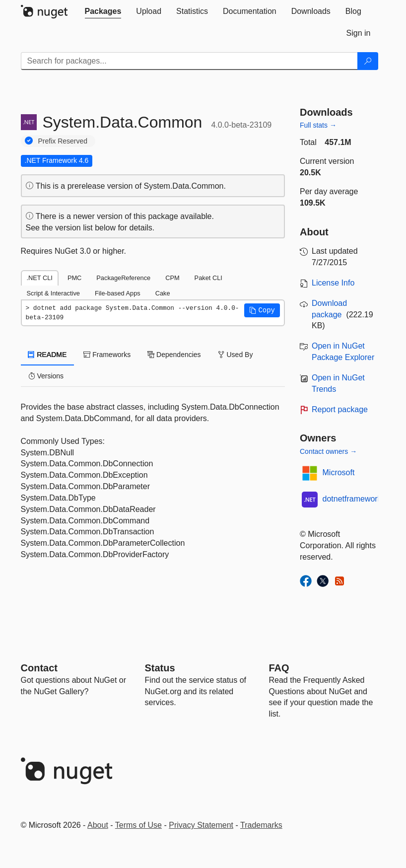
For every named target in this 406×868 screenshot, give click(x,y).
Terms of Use (138, 825)
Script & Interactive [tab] (53, 293)
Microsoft (339, 472)
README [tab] (48, 355)
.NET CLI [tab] (40, 278)
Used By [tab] (236, 355)
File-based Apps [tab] (118, 293)
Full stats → (318, 125)
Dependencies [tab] (174, 355)
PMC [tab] (74, 278)
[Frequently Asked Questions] (279, 668)
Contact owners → (328, 451)
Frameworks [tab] (107, 355)
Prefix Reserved (63, 141)
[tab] (103, 11)
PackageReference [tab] (123, 278)
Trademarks (261, 825)
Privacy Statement (201, 825)
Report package (340, 409)
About (98, 825)
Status (160, 668)
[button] (262, 310)
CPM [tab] (172, 278)
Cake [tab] (163, 293)
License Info (333, 283)
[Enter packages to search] (189, 61)
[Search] (368, 61)
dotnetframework (352, 499)
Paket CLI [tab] (208, 278)
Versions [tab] (46, 376)
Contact (39, 668)
